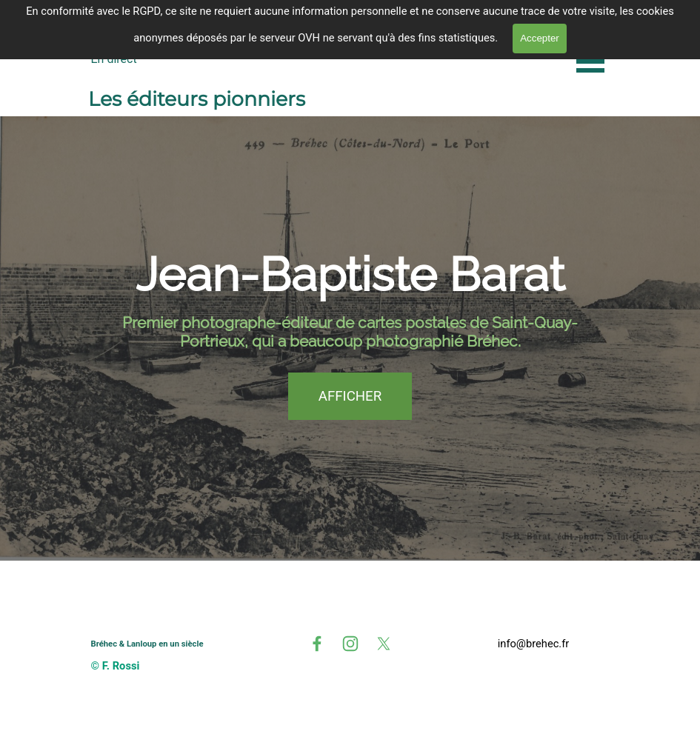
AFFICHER (350, 396)
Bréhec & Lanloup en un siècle (147, 644)
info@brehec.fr (534, 644)
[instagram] (350, 644)
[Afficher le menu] (591, 61)
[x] (384, 644)
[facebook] (317, 644)
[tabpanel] (534, 644)
